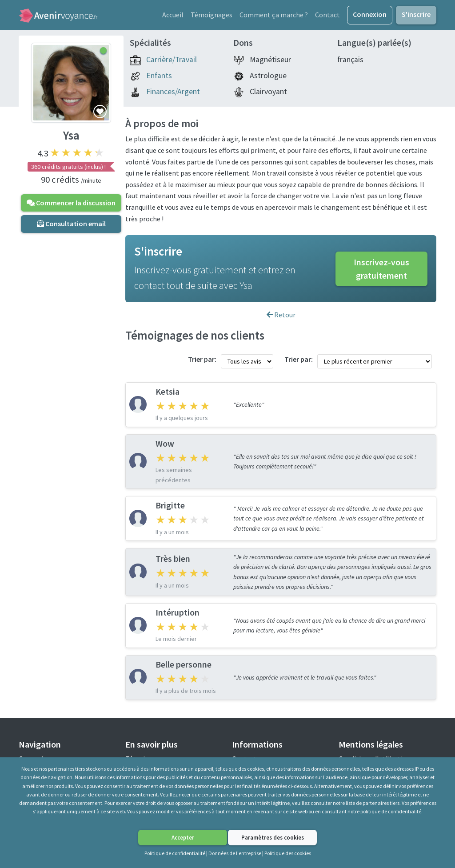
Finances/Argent (173, 95)
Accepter (183, 837)
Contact (327, 16)
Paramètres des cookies (273, 837)
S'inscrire (416, 16)
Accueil (173, 16)
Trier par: (202, 363)
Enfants (159, 79)
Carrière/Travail (172, 63)
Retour (281, 318)
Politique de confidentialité (175, 853)
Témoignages (212, 16)
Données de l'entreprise (235, 853)
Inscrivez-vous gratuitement (381, 272)
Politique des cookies (288, 853)
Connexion (370, 16)
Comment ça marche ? (274, 16)
